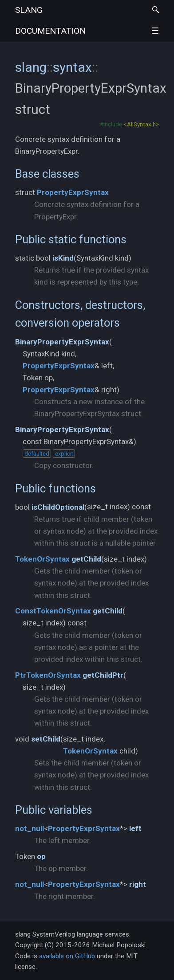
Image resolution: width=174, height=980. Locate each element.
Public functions (55, 488)
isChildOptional (58, 507)
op (41, 856)
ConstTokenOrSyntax (53, 611)
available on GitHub (67, 956)
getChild (86, 559)
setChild (46, 739)
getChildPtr (103, 675)
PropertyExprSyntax (73, 192)
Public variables (54, 810)
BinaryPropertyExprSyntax (62, 342)
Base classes (47, 174)
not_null (30, 828)
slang (50, 20)
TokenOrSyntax (42, 559)
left (135, 828)
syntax (72, 67)
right (138, 884)
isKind (63, 258)
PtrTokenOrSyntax (48, 675)
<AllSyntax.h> (141, 124)
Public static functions (71, 239)
